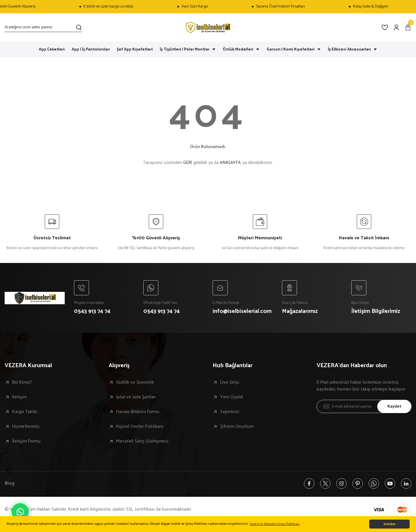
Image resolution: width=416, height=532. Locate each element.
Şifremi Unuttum (237, 427)
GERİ (188, 163)
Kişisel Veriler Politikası (140, 427)
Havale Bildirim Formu (138, 412)
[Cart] (408, 27)
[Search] (43, 27)
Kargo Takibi (25, 412)
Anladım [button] (389, 524)
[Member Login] (396, 27)
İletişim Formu (26, 441)
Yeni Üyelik (232, 397)
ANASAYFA (230, 163)
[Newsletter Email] (364, 406)
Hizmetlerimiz (26, 427)
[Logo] (208, 27)
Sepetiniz (230, 412)
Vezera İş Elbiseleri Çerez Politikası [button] (275, 524)
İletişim (19, 397)
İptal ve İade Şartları (136, 397)
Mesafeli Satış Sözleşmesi (142, 441)
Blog (10, 484)
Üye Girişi (230, 382)
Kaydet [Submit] (394, 407)
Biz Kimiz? (22, 382)
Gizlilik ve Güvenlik (135, 382)
